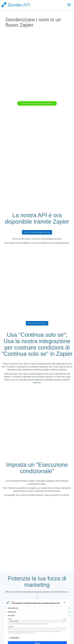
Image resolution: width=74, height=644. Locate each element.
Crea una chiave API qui (37, 323)
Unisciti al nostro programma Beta (37, 103)
